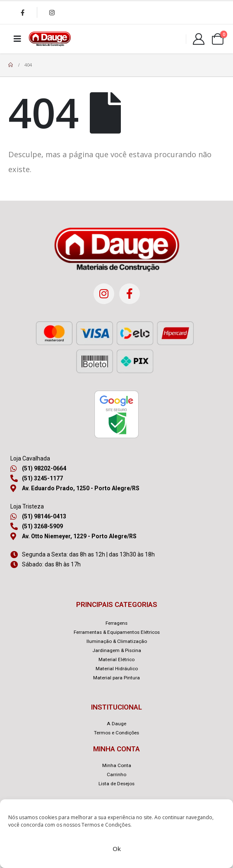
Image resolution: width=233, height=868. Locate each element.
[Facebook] (22, 12)
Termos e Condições (106, 825)
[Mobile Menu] (17, 39)
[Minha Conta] (199, 39)
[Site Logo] (50, 39)
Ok (117, 849)
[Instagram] (52, 12)
